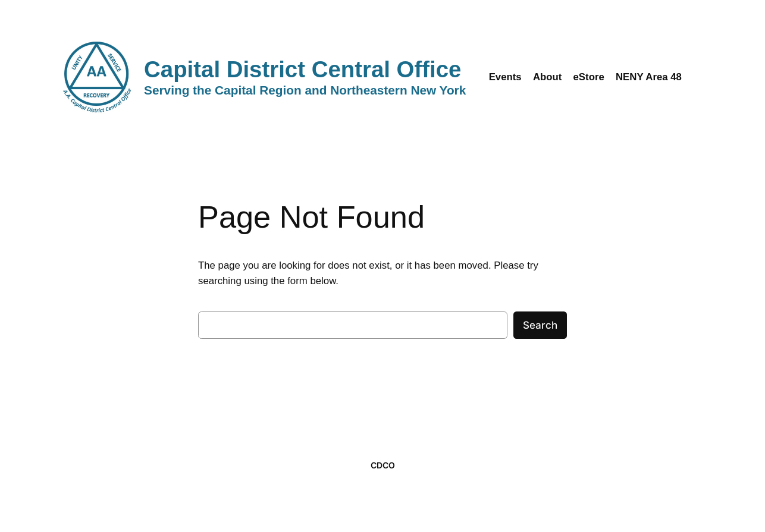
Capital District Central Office (302, 69)
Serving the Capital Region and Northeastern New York (305, 90)
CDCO (383, 465)
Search (540, 325)
